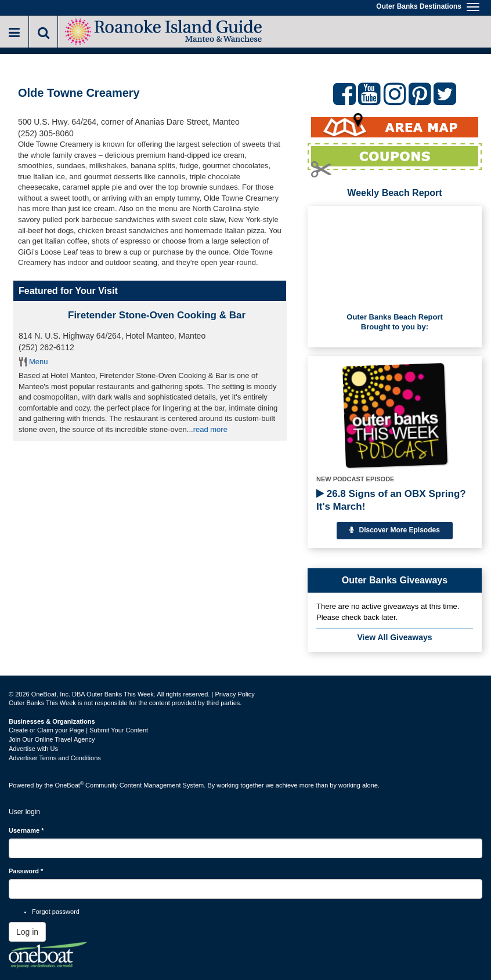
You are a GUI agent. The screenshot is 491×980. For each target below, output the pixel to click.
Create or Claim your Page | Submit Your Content (78, 730)
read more (210, 429)
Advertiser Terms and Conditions (55, 758)
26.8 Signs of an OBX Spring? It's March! (391, 500)
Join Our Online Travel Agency (52, 739)
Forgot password (56, 912)
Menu (39, 362)
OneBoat (70, 785)
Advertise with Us (33, 749)
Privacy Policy (234, 694)
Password (26, 871)
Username (26, 830)
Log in (27, 932)
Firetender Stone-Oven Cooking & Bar (157, 315)
